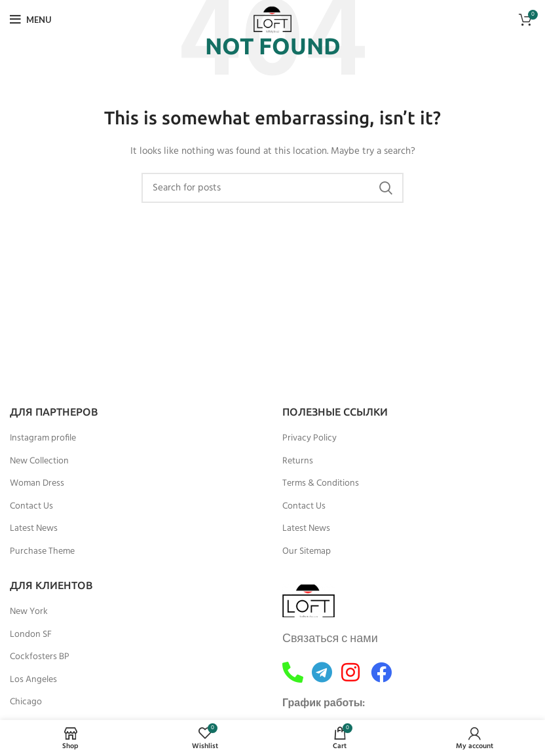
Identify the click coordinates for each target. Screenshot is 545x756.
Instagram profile (43, 439)
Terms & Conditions (321, 484)
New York (29, 612)
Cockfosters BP (40, 657)
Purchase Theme (42, 552)
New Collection (39, 461)
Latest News (34, 529)
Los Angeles (33, 680)
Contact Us (31, 507)
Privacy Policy (310, 439)
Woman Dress (37, 484)
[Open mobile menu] (31, 20)
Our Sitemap (307, 552)
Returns (298, 461)
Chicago (26, 702)
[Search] (272, 188)
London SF (31, 635)
